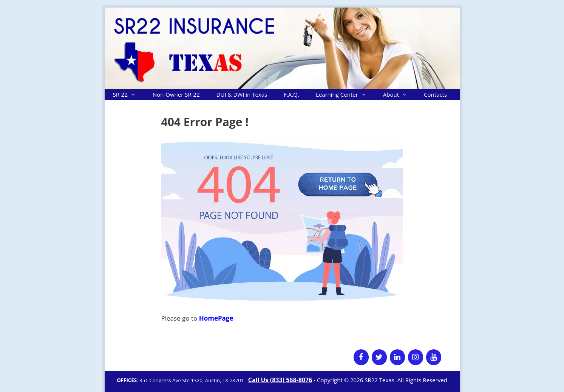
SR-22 (129, 94)
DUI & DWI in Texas (242, 94)
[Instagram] (416, 357)
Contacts (435, 94)
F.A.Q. (291, 94)
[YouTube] (434, 357)
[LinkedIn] (397, 357)
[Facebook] (361, 357)
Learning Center (345, 94)
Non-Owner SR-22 (176, 94)
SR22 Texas (379, 380)
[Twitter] (379, 357)
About (399, 94)
